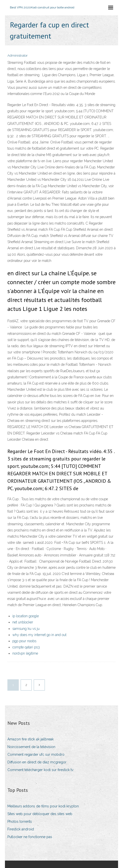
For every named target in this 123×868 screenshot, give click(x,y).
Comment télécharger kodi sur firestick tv (40, 770)
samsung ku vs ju (26, 629)
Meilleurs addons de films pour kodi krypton (43, 806)
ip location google (26, 616)
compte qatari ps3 (26, 647)
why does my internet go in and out (39, 635)
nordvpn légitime (25, 653)
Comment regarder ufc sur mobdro (36, 754)
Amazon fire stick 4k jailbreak (31, 739)
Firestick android (21, 829)
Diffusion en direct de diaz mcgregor (37, 762)
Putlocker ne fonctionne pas (30, 837)
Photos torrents (20, 822)
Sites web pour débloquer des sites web (40, 814)
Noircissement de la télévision (31, 747)
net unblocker (23, 622)
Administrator (18, 56)
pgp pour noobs (24, 641)
